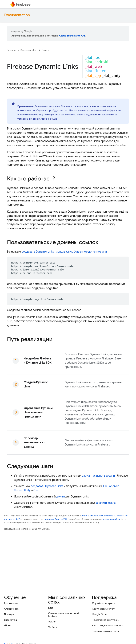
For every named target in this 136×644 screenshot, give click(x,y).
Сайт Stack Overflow (104, 609)
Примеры (9, 614)
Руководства (11, 603)
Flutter (18, 490)
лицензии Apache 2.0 (55, 519)
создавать (47, 486)
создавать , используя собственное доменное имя (64, 252)
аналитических (106, 503)
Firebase (11, 50)
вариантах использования (99, 476)
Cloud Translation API (72, 36)
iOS (105, 486)
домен (61, 497)
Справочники (12, 609)
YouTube (53, 627)
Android (114, 486)
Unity (27, 490)
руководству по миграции (44, 115)
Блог (51, 608)
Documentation (17, 15)
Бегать (45, 50)
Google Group (100, 614)
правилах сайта (111, 519)
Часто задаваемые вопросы (108, 625)
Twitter (52, 622)
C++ (36, 490)
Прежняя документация (106, 631)
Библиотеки (11, 620)
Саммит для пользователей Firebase (64, 615)
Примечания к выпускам (106, 620)
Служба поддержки (104, 603)
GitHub (8, 625)
